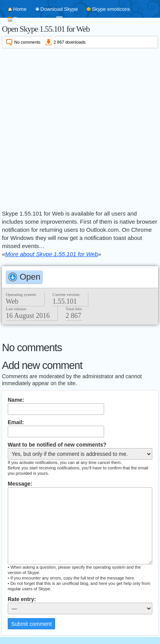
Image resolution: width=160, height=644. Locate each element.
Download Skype (59, 9)
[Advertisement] (80, 128)
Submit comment (31, 624)
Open (30, 277)
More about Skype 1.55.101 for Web (51, 254)
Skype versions (30, 19)
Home (20, 9)
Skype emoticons (111, 9)
